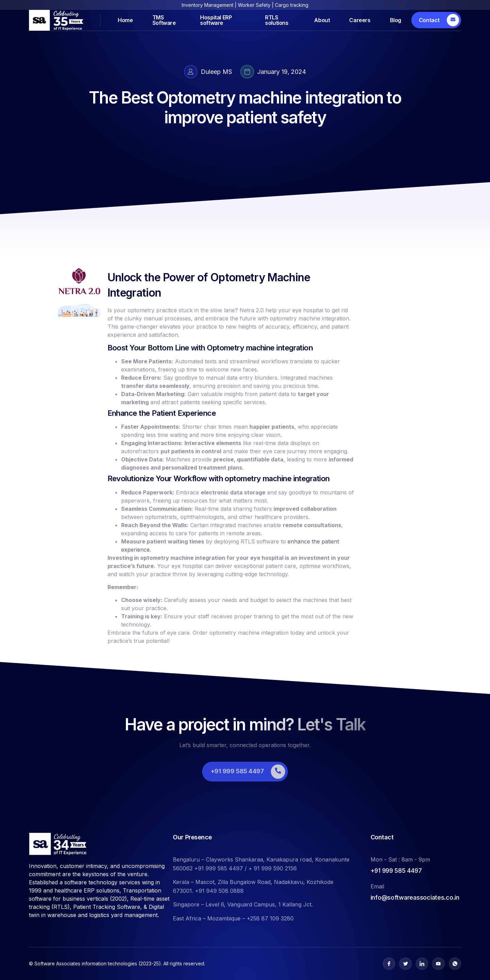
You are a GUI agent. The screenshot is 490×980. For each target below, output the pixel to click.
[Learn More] (436, 20)
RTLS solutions (277, 20)
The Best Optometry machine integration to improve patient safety (245, 107)
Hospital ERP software (216, 20)
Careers (360, 20)
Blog (396, 20)
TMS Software (164, 20)
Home (125, 20)
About (322, 20)
